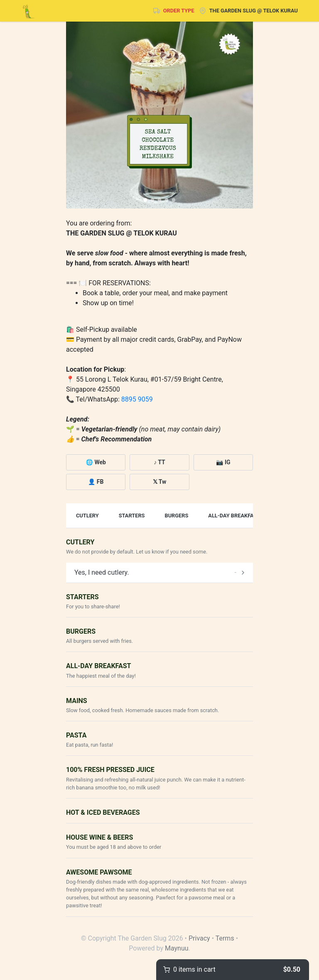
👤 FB (96, 482)
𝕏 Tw (160, 482)
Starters (132, 516)
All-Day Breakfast (234, 516)
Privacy (199, 938)
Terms (225, 938)
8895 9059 (137, 399)
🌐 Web (96, 462)
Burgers (176, 516)
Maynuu (177, 948)
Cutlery (87, 516)
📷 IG (223, 462)
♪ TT (159, 462)
